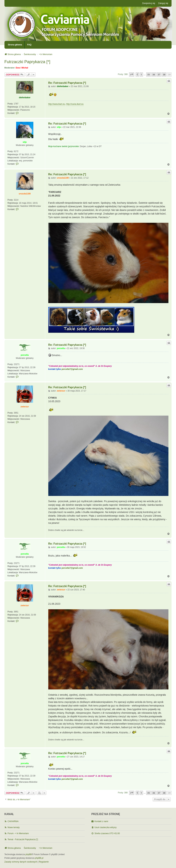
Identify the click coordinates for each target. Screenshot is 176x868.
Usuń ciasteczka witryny (106, 827)
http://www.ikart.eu (57, 104)
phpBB (29, 854)
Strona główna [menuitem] (15, 45)
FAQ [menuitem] (29, 45)
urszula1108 (25, 194)
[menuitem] (21, 862)
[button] (132, 74)
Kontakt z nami (101, 821)
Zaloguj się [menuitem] (163, 3)
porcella (25, 355)
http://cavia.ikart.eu (75, 104)
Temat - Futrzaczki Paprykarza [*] (23, 839)
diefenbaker (25, 98)
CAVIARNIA (13, 821)
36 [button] (154, 74)
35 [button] (149, 74)
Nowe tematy (14, 827)
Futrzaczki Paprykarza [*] (27, 62)
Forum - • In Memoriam (18, 833)
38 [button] (164, 74)
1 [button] (141, 74)
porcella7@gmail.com (72, 369)
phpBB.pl (39, 858)
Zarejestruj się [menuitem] (149, 3)
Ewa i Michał (22, 68)
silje (25, 142)
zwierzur (25, 407)
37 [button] (159, 74)
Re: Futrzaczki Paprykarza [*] (67, 83)
